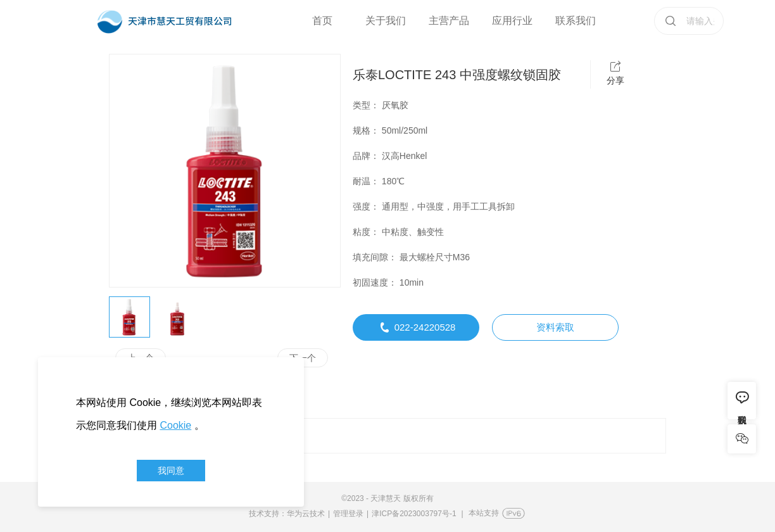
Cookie (175, 425)
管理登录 (348, 514)
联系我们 (576, 21)
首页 (322, 21)
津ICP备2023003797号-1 (414, 514)
